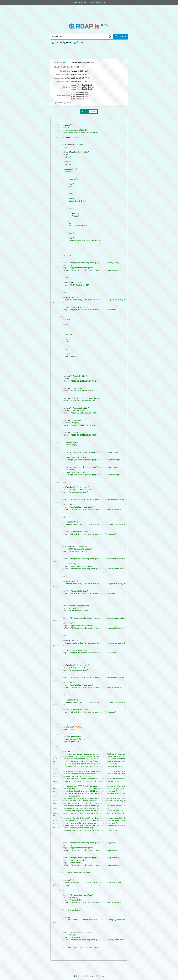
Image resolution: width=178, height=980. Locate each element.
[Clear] (110, 25)
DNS (93, 89)
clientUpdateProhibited (82, 67)
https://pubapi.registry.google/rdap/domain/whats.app (98, 254)
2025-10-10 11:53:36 (80, 59)
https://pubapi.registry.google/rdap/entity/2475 (94, 246)
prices (80, 31)
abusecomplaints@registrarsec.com (85, 223)
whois (58, 31)
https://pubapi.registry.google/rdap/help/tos (93, 850)
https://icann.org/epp (81, 904)
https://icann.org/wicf (82, 943)
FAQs (105, 14)
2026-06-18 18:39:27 (80, 55)
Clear (102, 3)
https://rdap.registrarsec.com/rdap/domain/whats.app (92, 460)
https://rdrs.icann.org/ (82, 835)
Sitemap (100, 976)
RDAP (69, 31)
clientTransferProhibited (83, 64)
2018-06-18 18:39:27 (80, 52)
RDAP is (88, 15)
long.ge (90, 976)
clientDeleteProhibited (82, 62)
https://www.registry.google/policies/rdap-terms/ (95, 866)
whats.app (61, 40)
